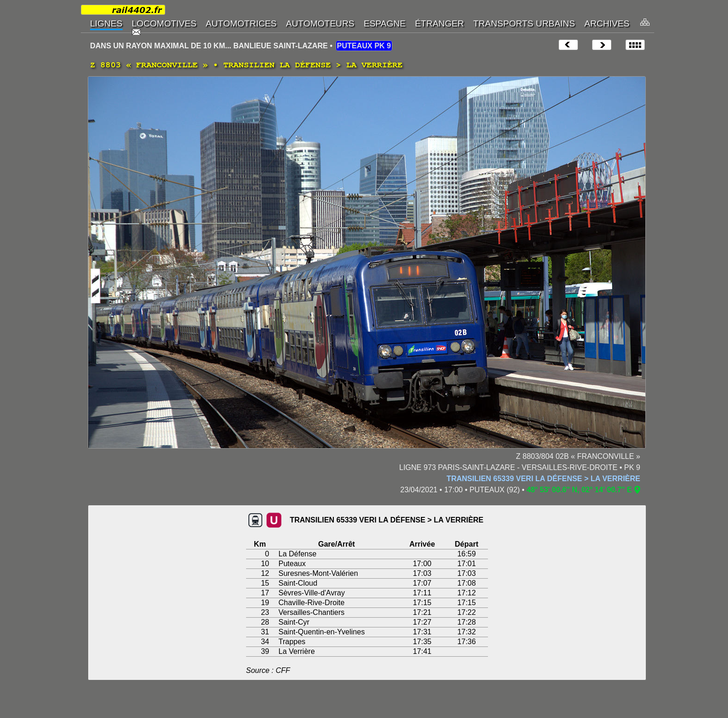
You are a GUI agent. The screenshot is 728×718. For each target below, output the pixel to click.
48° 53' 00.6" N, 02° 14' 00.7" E (579, 490)
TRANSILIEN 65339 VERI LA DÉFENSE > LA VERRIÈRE (543, 479)
